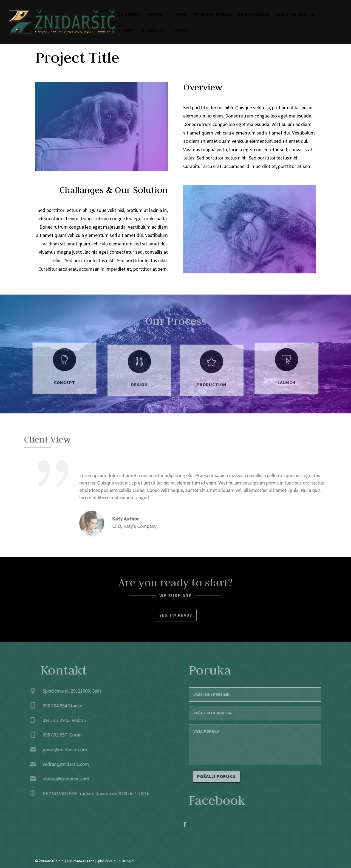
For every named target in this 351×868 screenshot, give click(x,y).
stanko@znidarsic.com (59, 779)
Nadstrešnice (254, 14)
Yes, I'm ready (176, 616)
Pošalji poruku (223, 776)
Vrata (181, 30)
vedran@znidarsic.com (59, 764)
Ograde (154, 14)
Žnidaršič (128, 14)
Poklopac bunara (213, 14)
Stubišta (152, 30)
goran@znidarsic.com (58, 750)
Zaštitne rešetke (296, 14)
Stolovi (126, 30)
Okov (181, 14)
